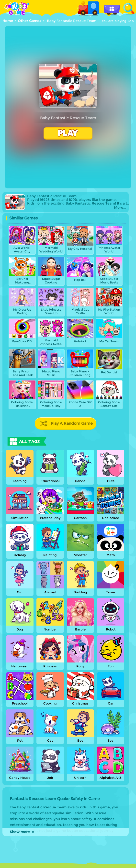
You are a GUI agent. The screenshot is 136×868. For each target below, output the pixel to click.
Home (8, 21)
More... (120, 208)
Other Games (29, 21)
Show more (22, 832)
